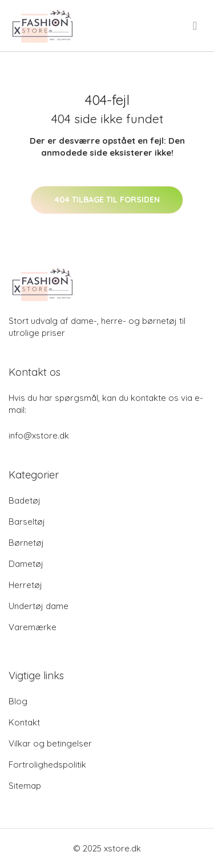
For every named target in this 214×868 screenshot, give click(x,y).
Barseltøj (27, 522)
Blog (18, 701)
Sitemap (25, 786)
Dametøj (26, 564)
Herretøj (25, 585)
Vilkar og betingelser (50, 743)
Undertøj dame (39, 606)
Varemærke (33, 627)
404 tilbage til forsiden (107, 200)
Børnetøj (26, 543)
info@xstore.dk (39, 435)
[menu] (196, 26)
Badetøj (25, 500)
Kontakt (24, 722)
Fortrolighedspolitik (47, 764)
